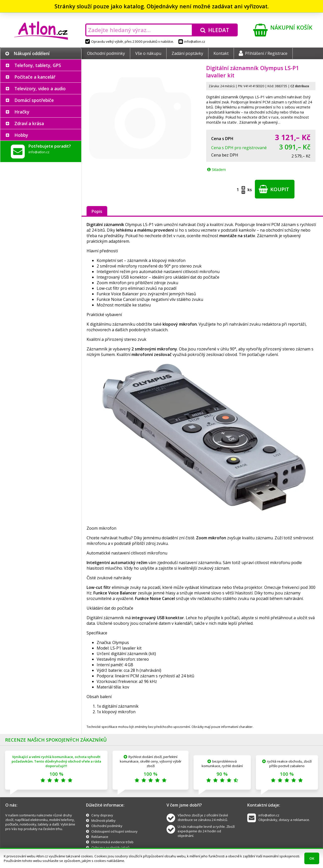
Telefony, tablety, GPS (38, 65)
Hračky (22, 112)
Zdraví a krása (29, 123)
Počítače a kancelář (35, 77)
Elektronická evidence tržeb (112, 842)
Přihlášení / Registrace (263, 53)
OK (312, 858)
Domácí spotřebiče (34, 100)
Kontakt (221, 53)
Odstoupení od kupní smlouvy (114, 831)
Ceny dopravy (102, 815)
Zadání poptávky (187, 53)
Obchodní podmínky (106, 53)
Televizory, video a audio (40, 88)
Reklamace (100, 837)
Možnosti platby (103, 820)
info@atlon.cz (192, 41)
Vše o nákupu (148, 53)
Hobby (21, 135)
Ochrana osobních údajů (110, 848)
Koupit (274, 189)
